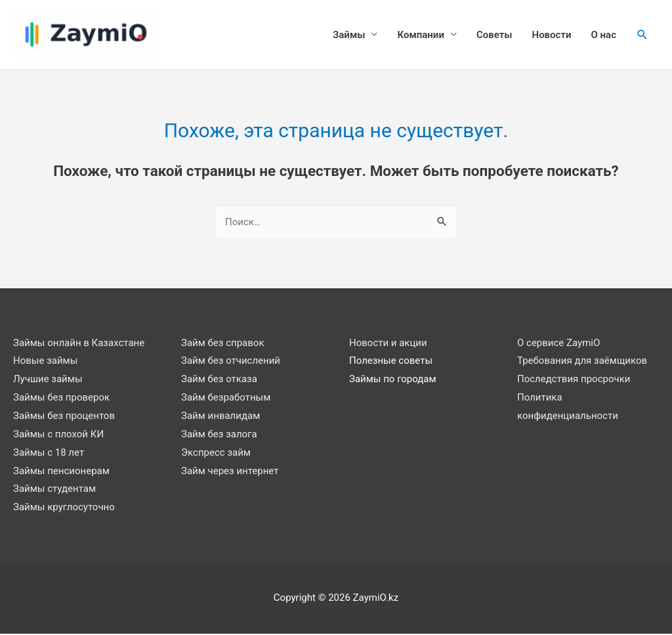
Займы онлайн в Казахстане (79, 343)
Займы (349, 35)
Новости (552, 35)
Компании (420, 35)
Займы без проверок (61, 399)
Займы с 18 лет (49, 453)
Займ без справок (223, 343)
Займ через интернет (230, 471)
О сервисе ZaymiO (558, 343)
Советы (494, 35)
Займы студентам (54, 490)
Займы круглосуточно (64, 508)
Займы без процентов (64, 417)
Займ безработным (226, 399)
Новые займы (45, 362)
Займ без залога (219, 435)
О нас (604, 35)
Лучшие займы (48, 380)
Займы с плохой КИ (58, 435)
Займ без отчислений (231, 362)
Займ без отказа (219, 380)
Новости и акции (388, 343)
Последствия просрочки (574, 380)
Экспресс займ (216, 453)
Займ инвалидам (220, 417)
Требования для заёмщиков (582, 362)
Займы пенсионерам (61, 471)
